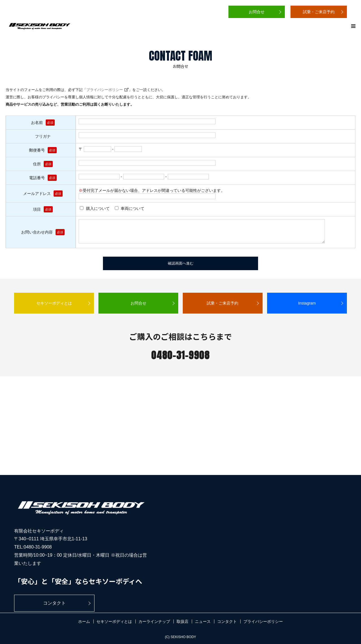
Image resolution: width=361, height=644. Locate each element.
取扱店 (182, 621)
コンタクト (54, 603)
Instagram (307, 303)
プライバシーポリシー (105, 90)
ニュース (203, 621)
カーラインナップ (154, 621)
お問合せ (257, 12)
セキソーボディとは (54, 303)
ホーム (84, 621)
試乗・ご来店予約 (319, 12)
